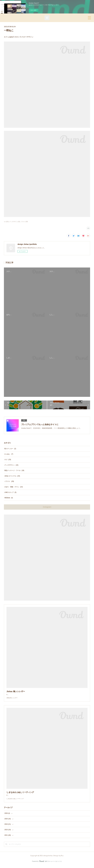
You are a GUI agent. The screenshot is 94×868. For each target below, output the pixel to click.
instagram (47, 507)
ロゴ (8, 460)
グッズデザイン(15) (15, 222)
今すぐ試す (34, 10)
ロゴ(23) (6, 222)
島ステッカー (10, 449)
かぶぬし (9, 454)
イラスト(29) (24, 222)
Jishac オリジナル (12, 476)
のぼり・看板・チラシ (14, 487)
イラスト (9, 481)
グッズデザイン (11, 465)
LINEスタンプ (10, 492)
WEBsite (9, 498)
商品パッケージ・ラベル (14, 470)
